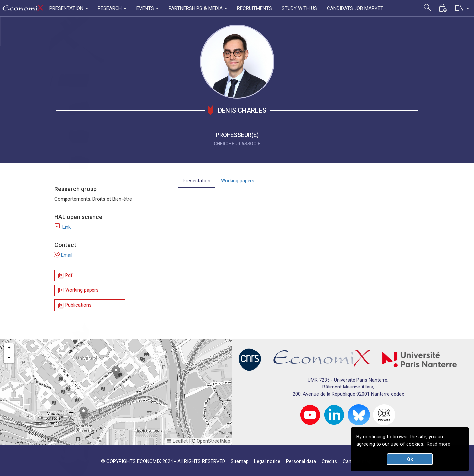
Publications (74, 305)
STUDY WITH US (299, 8)
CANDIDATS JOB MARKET (355, 8)
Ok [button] (410, 459)
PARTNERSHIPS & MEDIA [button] (198, 8)
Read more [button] (438, 444)
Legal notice (267, 461)
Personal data (301, 461)
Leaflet (177, 441)
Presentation (197, 181)
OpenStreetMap (214, 441)
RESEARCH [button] (112, 8)
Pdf (65, 276)
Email (63, 255)
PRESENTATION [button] (69, 8)
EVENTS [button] (147, 8)
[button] (116, 373)
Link (63, 227)
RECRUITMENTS (254, 8)
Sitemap (240, 461)
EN (462, 8)
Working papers (78, 290)
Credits (329, 461)
